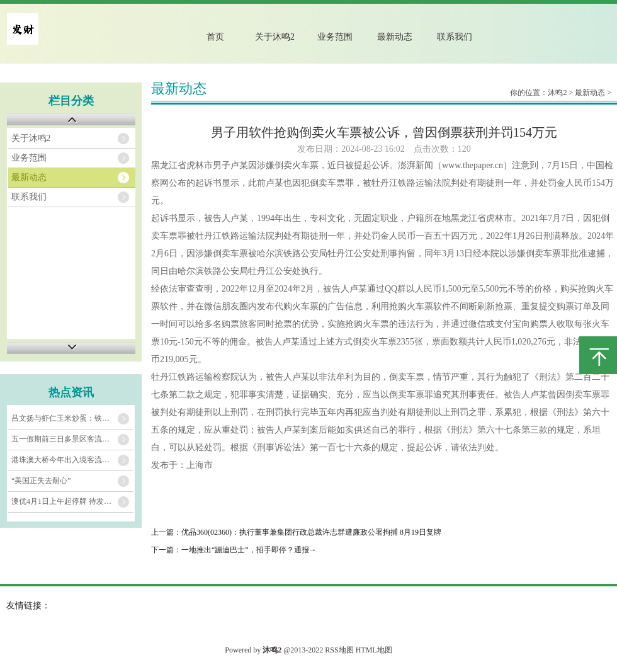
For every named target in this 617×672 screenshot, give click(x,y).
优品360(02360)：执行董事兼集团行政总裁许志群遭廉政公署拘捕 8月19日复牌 (311, 532)
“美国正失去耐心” (41, 481)
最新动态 (395, 37)
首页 (215, 37)
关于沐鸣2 (275, 37)
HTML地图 (374, 650)
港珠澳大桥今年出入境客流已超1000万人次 (72, 460)
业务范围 (335, 37)
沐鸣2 (557, 93)
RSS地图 (339, 650)
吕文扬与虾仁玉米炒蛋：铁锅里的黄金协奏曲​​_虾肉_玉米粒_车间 (72, 418)
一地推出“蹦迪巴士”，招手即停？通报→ (249, 550)
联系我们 (455, 37)
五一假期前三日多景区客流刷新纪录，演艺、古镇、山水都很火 (72, 439)
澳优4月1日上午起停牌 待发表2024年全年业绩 (72, 501)
